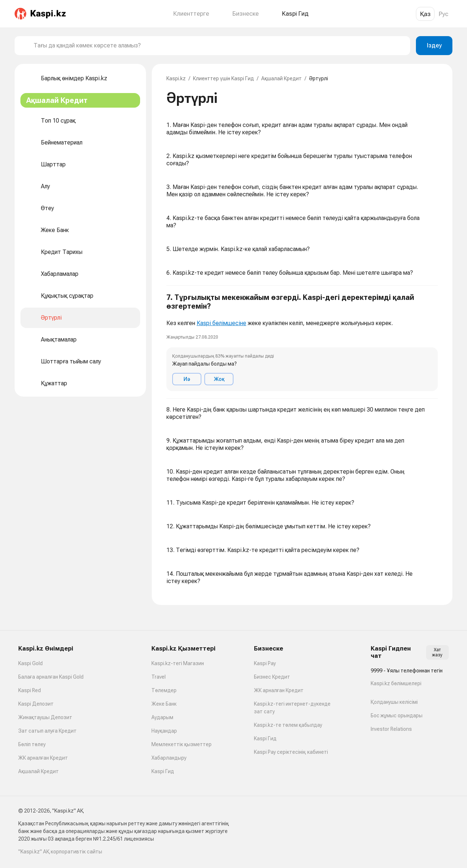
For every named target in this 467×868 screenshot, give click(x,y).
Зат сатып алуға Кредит (47, 731)
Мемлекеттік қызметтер (182, 744)
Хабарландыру (169, 758)
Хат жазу (437, 652)
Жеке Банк (164, 704)
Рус (443, 14)
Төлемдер (164, 690)
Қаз (425, 14)
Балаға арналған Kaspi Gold (51, 677)
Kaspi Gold (30, 663)
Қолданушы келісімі (394, 702)
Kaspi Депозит (36, 704)
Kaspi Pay (265, 663)
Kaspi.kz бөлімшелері (396, 683)
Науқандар (164, 731)
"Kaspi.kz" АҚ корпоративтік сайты (60, 852)
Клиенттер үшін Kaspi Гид (223, 78)
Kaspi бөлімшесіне (221, 323)
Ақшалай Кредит (281, 78)
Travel (159, 677)
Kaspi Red (30, 690)
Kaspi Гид (163, 771)
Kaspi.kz (176, 78)
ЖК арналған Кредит (43, 758)
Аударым (162, 717)
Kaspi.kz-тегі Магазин (178, 663)
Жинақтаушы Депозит (45, 717)
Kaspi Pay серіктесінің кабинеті (291, 752)
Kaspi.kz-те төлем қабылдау (288, 725)
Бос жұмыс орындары (397, 715)
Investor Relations (391, 729)
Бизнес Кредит (272, 677)
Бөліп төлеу (32, 744)
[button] (302, 342)
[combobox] (219, 46)
